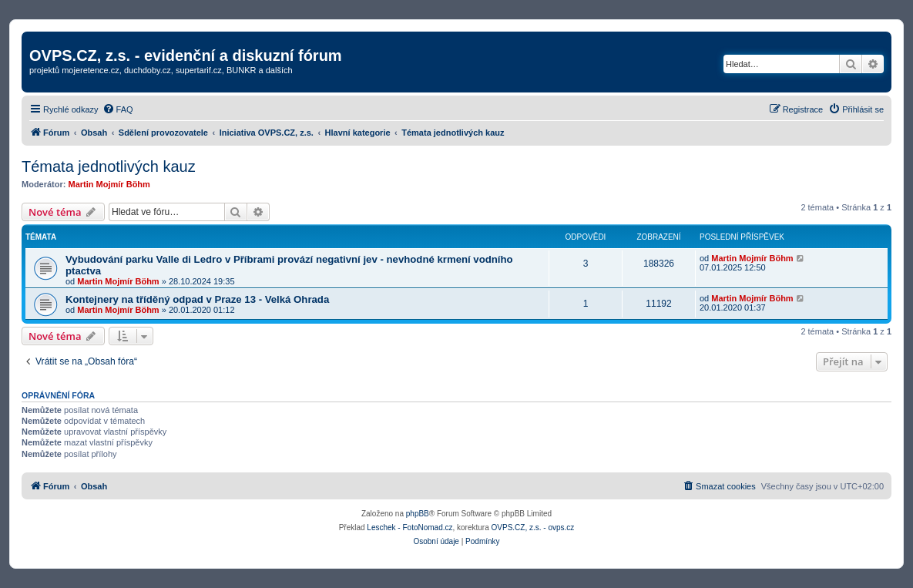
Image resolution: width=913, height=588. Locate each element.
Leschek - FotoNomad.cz (410, 528)
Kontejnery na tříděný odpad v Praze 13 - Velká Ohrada (197, 299)
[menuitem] (118, 109)
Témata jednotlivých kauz (109, 166)
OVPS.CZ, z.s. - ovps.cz (533, 528)
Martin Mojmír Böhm (109, 184)
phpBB (418, 514)
